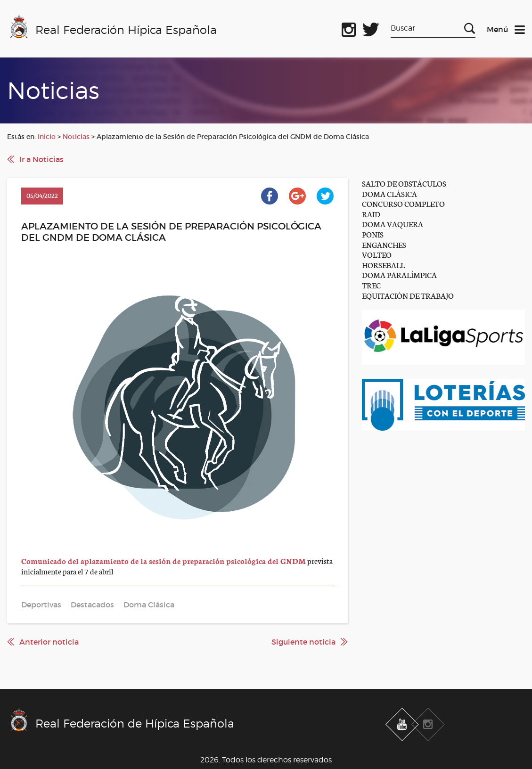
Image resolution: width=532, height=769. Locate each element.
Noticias (76, 137)
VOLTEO (377, 254)
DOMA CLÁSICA (389, 193)
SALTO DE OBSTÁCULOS (404, 183)
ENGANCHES (384, 244)
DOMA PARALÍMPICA (399, 274)
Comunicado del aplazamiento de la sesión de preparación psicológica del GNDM (164, 560)
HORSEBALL (383, 265)
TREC (371, 285)
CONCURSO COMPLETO (403, 203)
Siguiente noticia (303, 642)
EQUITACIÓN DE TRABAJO (408, 295)
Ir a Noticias (41, 159)
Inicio (47, 137)
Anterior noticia (49, 642)
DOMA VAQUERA (393, 224)
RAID (371, 214)
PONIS (373, 234)
